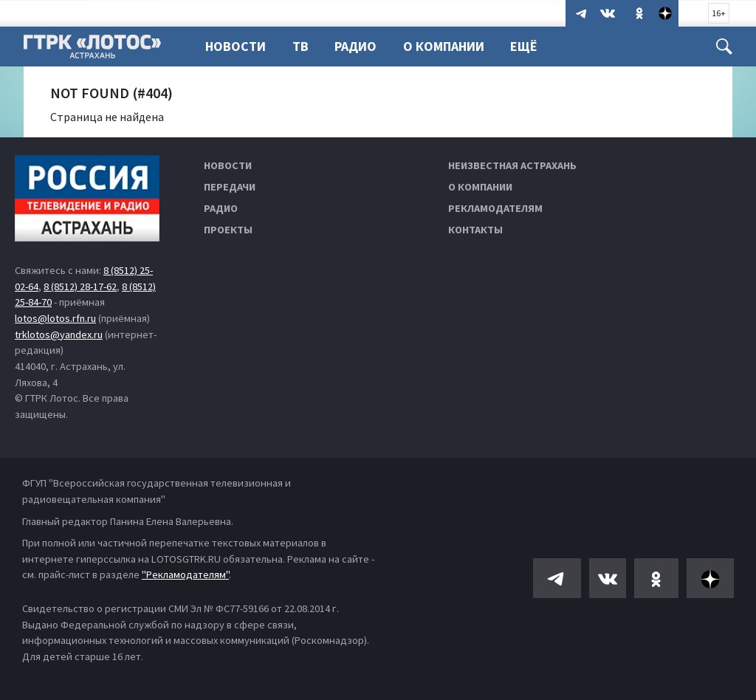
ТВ (300, 46)
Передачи (230, 187)
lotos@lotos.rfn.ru (55, 318)
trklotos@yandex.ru (59, 334)
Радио (355, 46)
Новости (236, 46)
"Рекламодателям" (185, 574)
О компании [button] (444, 46)
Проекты (228, 230)
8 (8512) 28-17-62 (80, 286)
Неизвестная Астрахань (512, 165)
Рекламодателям (495, 208)
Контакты (475, 230)
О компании (480, 187)
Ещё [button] (524, 46)
